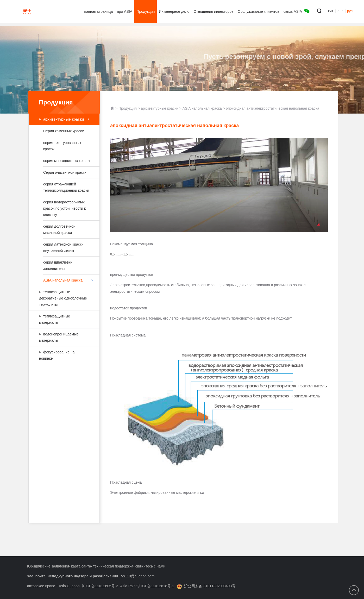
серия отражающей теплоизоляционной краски (66, 187)
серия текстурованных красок (64, 146)
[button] (319, 225)
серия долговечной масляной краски (64, 229)
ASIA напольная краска (68, 280)
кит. (331, 11)
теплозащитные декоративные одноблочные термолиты (63, 298)
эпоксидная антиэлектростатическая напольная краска (273, 114)
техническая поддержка (113, 566)
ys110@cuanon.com (138, 576)
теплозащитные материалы (61, 319)
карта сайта (81, 566)
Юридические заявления (48, 566)
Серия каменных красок (64, 131)
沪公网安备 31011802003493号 (206, 586)
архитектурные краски (66, 119)
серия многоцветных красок (67, 161)
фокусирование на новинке (61, 355)
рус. (350, 11)
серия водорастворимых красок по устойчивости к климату (64, 208)
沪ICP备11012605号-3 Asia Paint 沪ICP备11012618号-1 (128, 586)
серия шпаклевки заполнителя (64, 265)
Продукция (128, 114)
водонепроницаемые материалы (61, 337)
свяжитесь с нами (150, 566)
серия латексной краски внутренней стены (64, 247)
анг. (340, 11)
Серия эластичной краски (65, 172)
